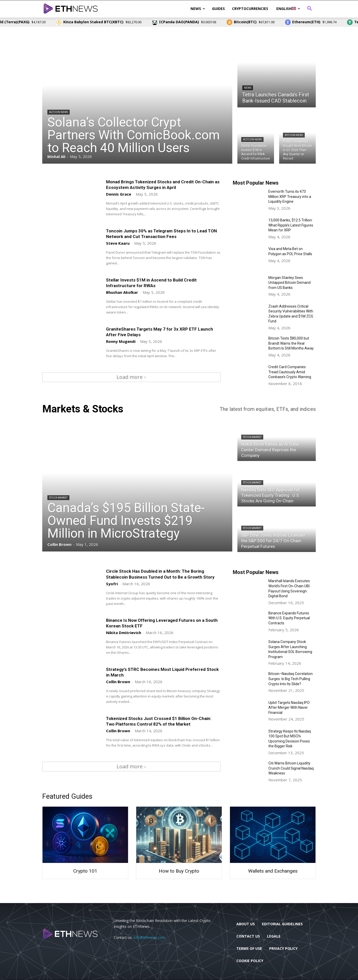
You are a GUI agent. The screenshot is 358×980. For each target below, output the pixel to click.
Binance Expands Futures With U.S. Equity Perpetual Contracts (289, 618)
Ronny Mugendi (121, 341)
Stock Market (58, 498)
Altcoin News (59, 112)
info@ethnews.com (149, 937)
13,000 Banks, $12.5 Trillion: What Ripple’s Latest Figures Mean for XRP (291, 225)
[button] (310, 9)
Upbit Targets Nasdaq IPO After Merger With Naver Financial (289, 708)
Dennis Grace (119, 194)
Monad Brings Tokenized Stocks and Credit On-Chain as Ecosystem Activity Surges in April (163, 185)
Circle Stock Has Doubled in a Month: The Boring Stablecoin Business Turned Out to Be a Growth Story (160, 574)
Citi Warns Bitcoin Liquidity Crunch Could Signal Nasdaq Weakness (291, 768)
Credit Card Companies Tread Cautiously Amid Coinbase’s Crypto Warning (290, 372)
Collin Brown (118, 682)
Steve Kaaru (118, 243)
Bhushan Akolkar (122, 292)
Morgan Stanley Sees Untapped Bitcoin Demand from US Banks (289, 283)
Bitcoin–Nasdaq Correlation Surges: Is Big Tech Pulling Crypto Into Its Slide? (291, 679)
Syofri (112, 584)
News (248, 88)
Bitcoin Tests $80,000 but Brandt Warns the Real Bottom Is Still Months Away (291, 343)
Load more (131, 377)
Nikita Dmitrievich (124, 633)
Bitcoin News (294, 135)
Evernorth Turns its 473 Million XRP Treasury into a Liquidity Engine (290, 196)
